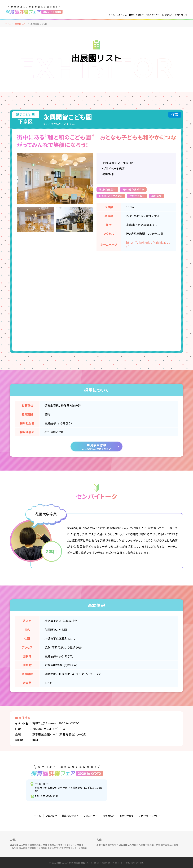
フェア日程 (122, 14)
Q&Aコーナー (153, 14)
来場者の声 (167, 14)
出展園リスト (21, 24)
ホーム (111, 14)
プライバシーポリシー (150, 816)
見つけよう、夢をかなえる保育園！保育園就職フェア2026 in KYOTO (67, 771)
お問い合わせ (181, 14)
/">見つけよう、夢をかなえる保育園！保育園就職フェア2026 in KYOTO (34, 10)
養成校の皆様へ (137, 14)
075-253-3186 (50, 796)
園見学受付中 (96, 447)
